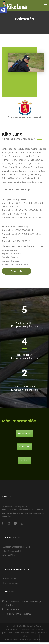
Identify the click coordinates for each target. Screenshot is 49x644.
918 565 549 (11, 609)
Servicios (24, 460)
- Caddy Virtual (9, 579)
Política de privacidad (24, 633)
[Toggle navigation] (45, 6)
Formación (24, 447)
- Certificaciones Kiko (12, 551)
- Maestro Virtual (10, 583)
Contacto (17, 271)
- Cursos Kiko (8, 555)
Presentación (24, 433)
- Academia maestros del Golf (16, 547)
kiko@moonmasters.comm (17, 614)
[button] (3, 10)
